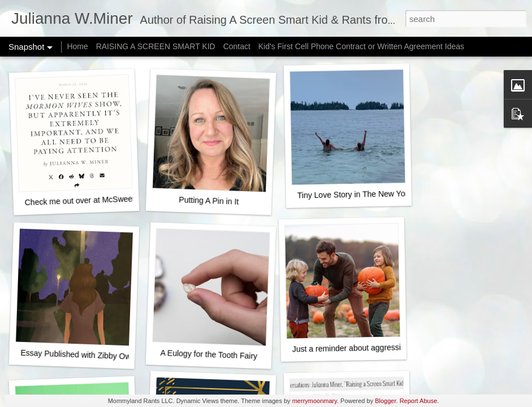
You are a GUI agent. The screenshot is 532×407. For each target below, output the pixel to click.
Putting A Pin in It (209, 201)
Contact (237, 46)
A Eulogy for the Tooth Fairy (209, 354)
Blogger (385, 401)
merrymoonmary (315, 401)
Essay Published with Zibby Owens (82, 355)
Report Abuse (419, 401)
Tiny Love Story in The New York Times (366, 194)
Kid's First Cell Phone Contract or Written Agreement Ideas (361, 46)
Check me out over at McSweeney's (87, 200)
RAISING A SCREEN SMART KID (156, 46)
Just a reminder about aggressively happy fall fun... (382, 348)
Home (77, 46)
